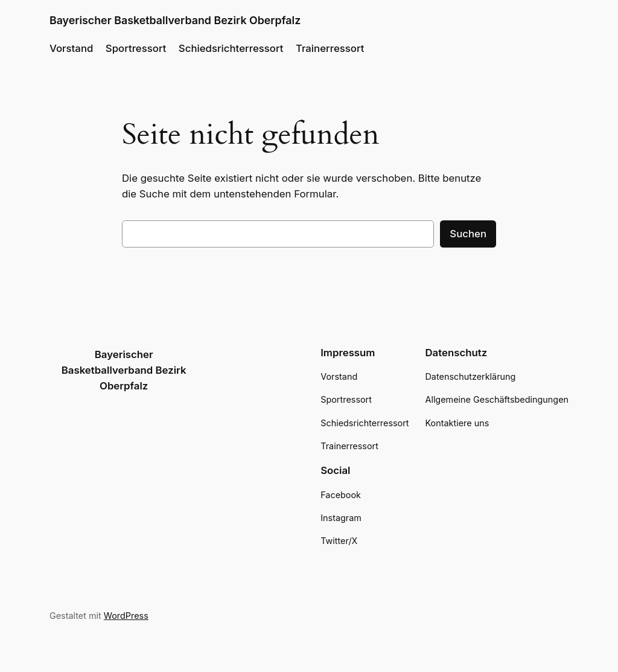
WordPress (126, 616)
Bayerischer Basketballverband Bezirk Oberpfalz (175, 20)
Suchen (468, 234)
